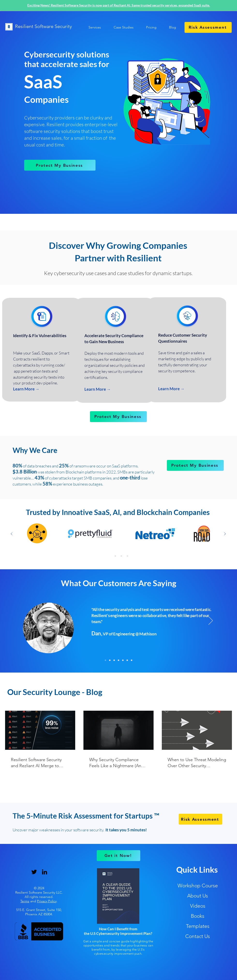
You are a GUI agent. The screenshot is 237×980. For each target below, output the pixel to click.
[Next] (211, 621)
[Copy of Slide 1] (115, 556)
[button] (121, 27)
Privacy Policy (47, 901)
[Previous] (26, 621)
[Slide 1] (121, 556)
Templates (198, 926)
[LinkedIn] (44, 872)
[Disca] (132, 660)
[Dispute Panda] (110, 660)
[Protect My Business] (60, 165)
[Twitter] (34, 872)
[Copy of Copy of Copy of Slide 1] (109, 556)
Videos (198, 906)
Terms (25, 901)
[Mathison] (105, 660)
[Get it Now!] (118, 856)
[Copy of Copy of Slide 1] (127, 556)
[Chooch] (114, 660)
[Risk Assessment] (208, 27)
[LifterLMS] (123, 660)
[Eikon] (127, 660)
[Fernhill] (118, 660)
